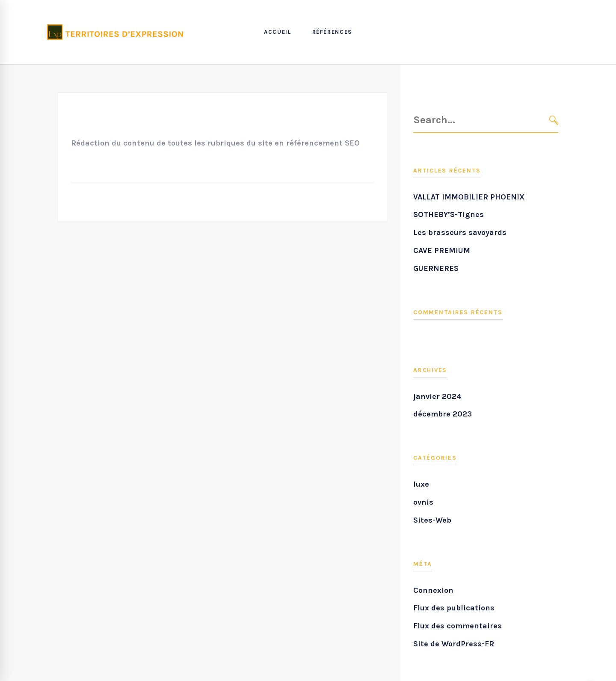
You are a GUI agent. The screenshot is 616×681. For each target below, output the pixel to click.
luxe (421, 484)
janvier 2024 (437, 396)
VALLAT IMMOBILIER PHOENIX (469, 197)
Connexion (433, 590)
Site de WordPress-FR (454, 644)
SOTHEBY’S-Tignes (449, 214)
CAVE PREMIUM (442, 250)
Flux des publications (454, 608)
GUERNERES (436, 268)
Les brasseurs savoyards (460, 232)
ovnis (423, 502)
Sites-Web (432, 520)
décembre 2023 (443, 414)
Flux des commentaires (458, 626)
